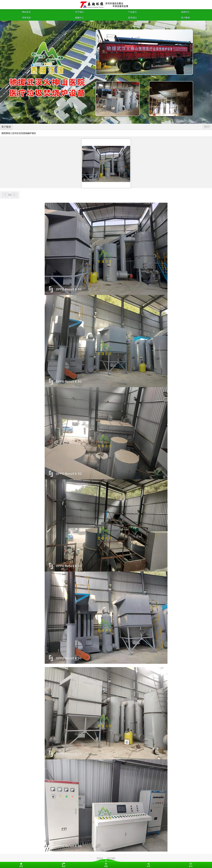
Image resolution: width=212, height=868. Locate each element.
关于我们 (79, 12)
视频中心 (79, 18)
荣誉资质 (26, 18)
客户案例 (185, 18)
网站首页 (26, 12)
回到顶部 (111, 858)
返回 (207, 127)
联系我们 (132, 18)
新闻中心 (185, 12)
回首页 (100, 858)
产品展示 (132, 12)
